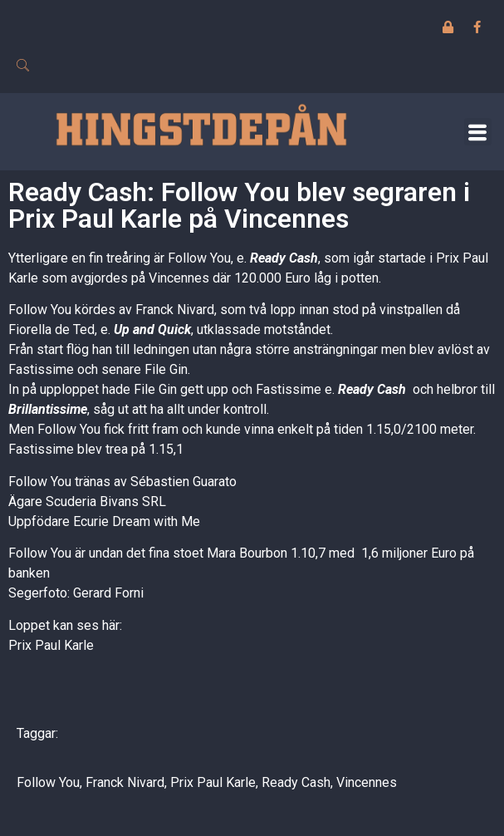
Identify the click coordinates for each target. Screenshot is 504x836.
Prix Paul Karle (51, 645)
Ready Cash (284, 258)
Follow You (48, 782)
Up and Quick (152, 329)
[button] (478, 132)
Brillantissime (48, 409)
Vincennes (367, 782)
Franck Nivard (125, 782)
